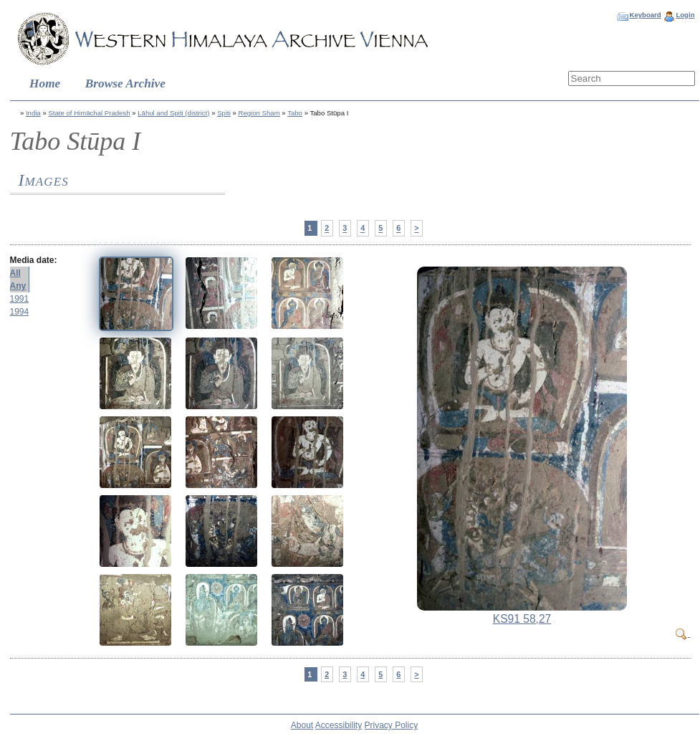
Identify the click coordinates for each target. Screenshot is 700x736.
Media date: (34, 260)
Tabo (295, 113)
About (302, 725)
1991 (20, 299)
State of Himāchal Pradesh (89, 113)
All (15, 273)
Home (45, 83)
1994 (20, 312)
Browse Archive (125, 83)
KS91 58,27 (522, 619)
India (33, 113)
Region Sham (259, 113)
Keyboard (645, 15)
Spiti (224, 113)
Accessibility (339, 725)
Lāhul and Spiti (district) (173, 113)
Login (685, 15)
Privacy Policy (392, 725)
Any (18, 286)
